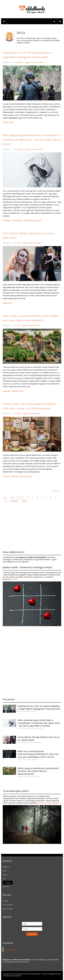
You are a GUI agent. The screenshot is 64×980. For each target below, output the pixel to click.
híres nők (9, 303)
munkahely (18, 221)
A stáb (5, 901)
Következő (14, 501)
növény (8, 391)
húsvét (16, 477)
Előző (12, 498)
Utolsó (24, 501)
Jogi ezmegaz (8, 909)
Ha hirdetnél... (8, 905)
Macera (6, 887)
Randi (5, 875)
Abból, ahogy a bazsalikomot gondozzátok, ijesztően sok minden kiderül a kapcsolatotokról (38, 771)
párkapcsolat (19, 391)
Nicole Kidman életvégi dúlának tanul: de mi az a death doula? (39, 739)
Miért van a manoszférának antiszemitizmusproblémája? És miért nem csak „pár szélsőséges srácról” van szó (38, 754)
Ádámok (20, 62)
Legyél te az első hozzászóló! (34, 62)
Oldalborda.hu (12, 949)
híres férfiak (10, 122)
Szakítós (8, 883)
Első (5, 498)
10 (6, 501)
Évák (19, 243)
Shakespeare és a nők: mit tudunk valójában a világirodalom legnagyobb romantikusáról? (39, 707)
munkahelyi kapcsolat (33, 221)
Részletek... (15, 579)
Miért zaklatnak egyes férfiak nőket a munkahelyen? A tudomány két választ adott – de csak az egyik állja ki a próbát (32, 140)
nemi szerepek (27, 477)
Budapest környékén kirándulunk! (49, 803)
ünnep (8, 477)
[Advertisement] (32, 526)
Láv (19, 326)
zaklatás (8, 221)
